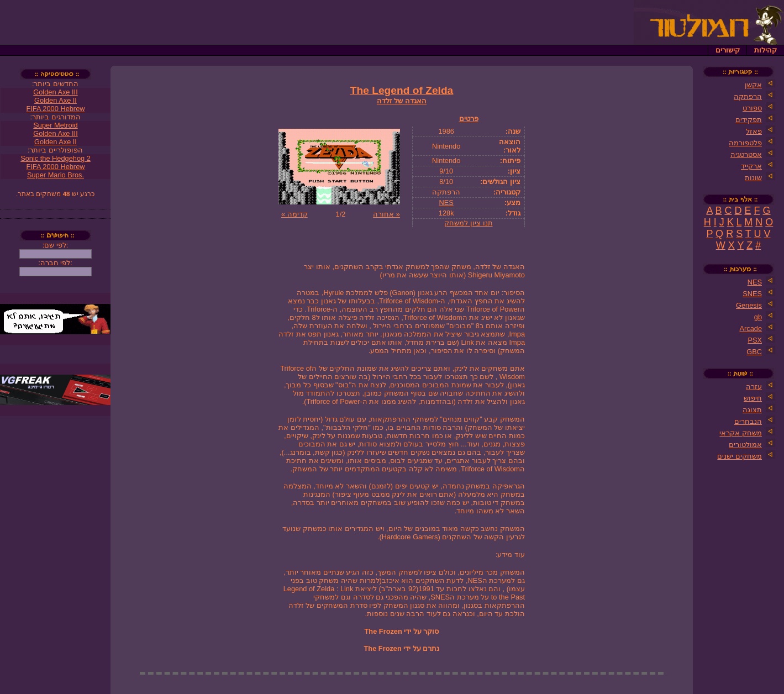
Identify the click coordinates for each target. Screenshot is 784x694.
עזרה (754, 387)
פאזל (754, 131)
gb (758, 317)
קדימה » (294, 214)
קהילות (765, 50)
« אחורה (386, 214)
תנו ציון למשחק (468, 223)
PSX (755, 340)
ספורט (752, 108)
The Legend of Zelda (402, 90)
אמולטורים (745, 445)
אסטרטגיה (746, 154)
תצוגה (752, 410)
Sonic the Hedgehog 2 (56, 158)
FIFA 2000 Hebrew (56, 109)
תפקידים (749, 120)
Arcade (751, 328)
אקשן (753, 85)
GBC (754, 352)
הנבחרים (748, 421)
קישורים (728, 50)
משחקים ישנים (740, 456)
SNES (752, 294)
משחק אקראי (741, 433)
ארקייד (751, 166)
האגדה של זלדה (402, 101)
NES (446, 203)
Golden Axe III (55, 92)
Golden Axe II (56, 100)
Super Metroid (55, 125)
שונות (753, 178)
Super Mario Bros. (56, 175)
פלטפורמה (745, 143)
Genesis (749, 305)
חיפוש (753, 398)
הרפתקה (748, 96)
